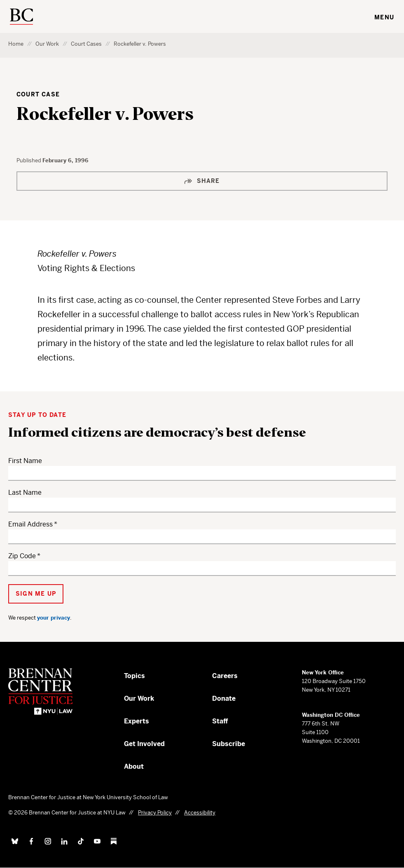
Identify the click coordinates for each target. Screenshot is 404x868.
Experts (137, 721)
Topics (134, 676)
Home (16, 44)
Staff (220, 721)
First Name (25, 461)
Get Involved (144, 744)
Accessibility (200, 813)
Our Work (47, 44)
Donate (224, 698)
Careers (225, 676)
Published (29, 160)
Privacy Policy (155, 813)
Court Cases (86, 44)
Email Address (30, 524)
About (134, 766)
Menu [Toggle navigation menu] (384, 17)
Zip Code (22, 556)
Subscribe (229, 744)
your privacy (54, 618)
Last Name (25, 492)
